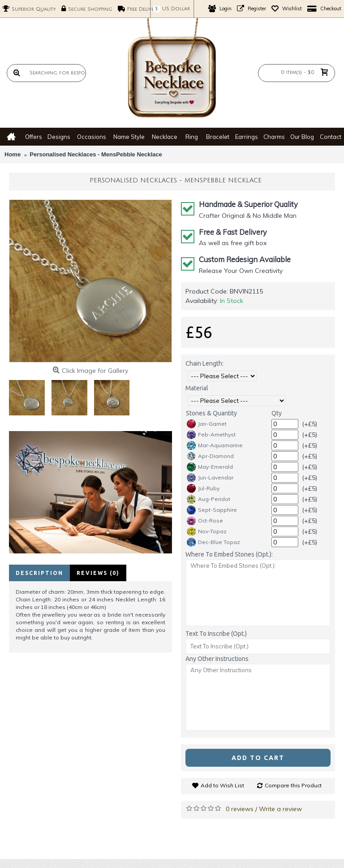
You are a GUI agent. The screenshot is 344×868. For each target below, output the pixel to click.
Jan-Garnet (207, 424)
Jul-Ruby (203, 488)
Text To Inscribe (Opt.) (216, 634)
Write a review (280, 809)
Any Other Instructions (217, 659)
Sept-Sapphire (212, 510)
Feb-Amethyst (211, 435)
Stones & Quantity (211, 413)
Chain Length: (204, 363)
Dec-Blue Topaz (213, 542)
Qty (277, 413)
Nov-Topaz (207, 531)
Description (39, 573)
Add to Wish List (222, 785)
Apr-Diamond (210, 456)
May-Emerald (210, 467)
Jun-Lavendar (210, 478)
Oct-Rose (205, 521)
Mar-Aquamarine (215, 445)
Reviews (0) (98, 573)
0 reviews (240, 809)
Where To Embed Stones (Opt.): (229, 554)
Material (197, 388)
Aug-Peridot (209, 499)
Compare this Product (293, 785)
